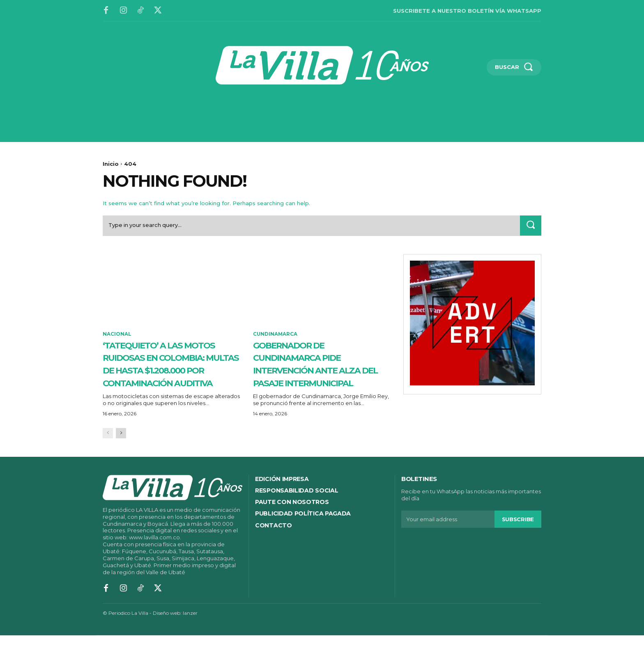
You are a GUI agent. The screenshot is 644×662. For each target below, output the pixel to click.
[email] (448, 546)
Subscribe (518, 545)
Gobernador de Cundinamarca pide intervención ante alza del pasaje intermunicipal (313, 371)
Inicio (111, 164)
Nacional (117, 335)
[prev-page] (108, 460)
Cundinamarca (276, 335)
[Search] (530, 226)
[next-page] (121, 460)
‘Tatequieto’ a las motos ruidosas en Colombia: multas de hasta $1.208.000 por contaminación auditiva (166, 377)
